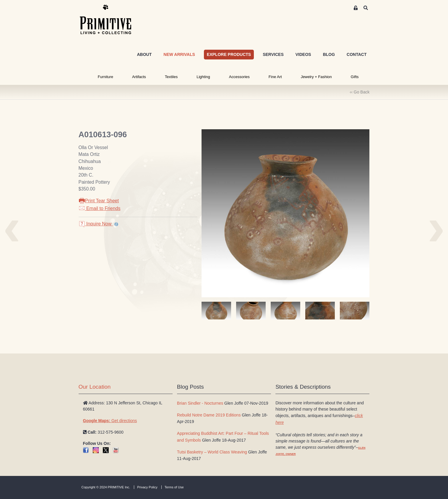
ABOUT (144, 54)
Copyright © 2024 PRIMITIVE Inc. (106, 487)
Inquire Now (96, 224)
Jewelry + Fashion (316, 77)
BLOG (329, 54)
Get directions (110, 421)
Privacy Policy (147, 487)
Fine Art (275, 77)
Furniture (105, 77)
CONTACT (357, 54)
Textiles (171, 77)
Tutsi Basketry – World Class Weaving (212, 452)
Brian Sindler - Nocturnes (200, 403)
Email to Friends (100, 208)
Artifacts (139, 77)
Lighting (203, 77)
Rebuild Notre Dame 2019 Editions (209, 415)
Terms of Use (174, 487)
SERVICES (273, 54)
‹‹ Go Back (360, 92)
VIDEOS (303, 54)
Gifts (355, 77)
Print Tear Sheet (99, 201)
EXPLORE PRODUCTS (229, 54)
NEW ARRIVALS (179, 54)
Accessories (239, 77)
